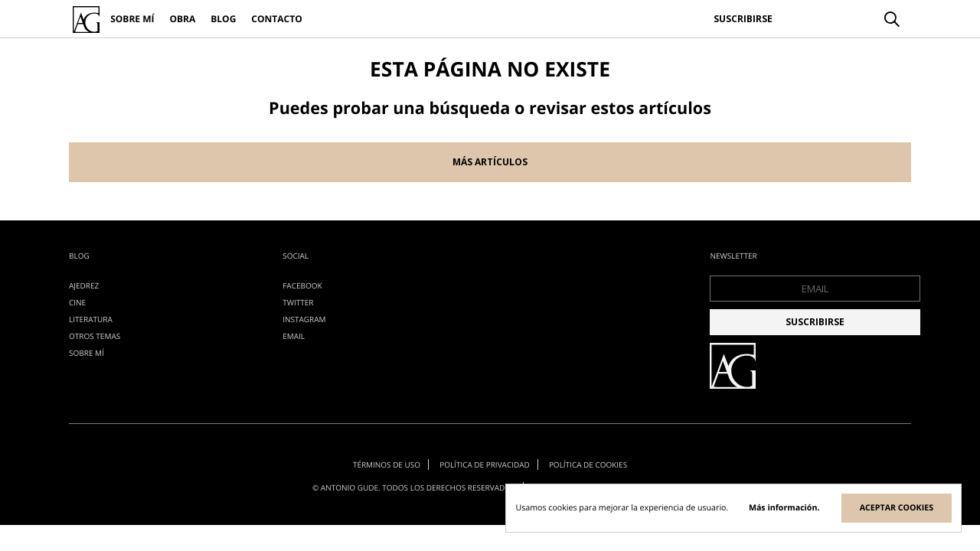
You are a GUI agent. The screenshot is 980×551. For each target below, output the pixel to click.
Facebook (302, 285)
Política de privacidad (485, 465)
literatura (91, 319)
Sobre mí (132, 19)
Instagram (304, 319)
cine (77, 302)
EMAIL (294, 336)
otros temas (95, 336)
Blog (223, 19)
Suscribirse (743, 19)
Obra (182, 19)
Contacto (276, 19)
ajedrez (84, 285)
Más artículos (490, 162)
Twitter (298, 302)
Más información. (784, 508)
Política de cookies (588, 465)
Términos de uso (386, 465)
